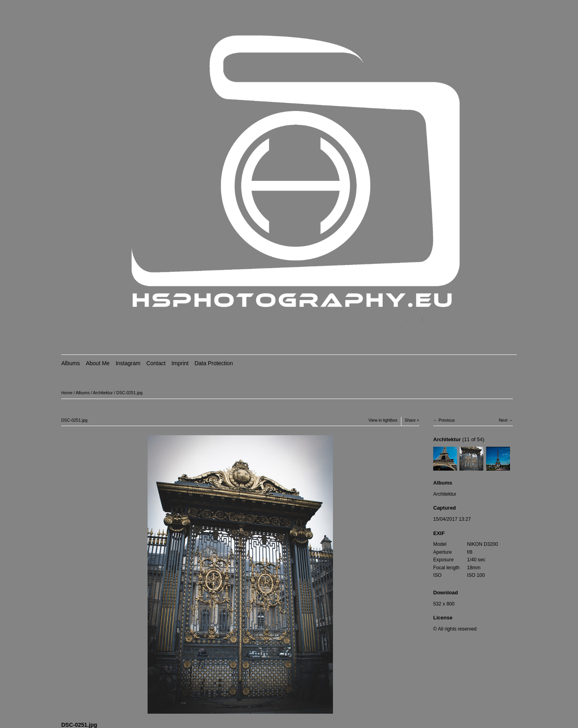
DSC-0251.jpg (129, 393)
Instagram (128, 363)
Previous (447, 420)
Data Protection (214, 363)
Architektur (103, 393)
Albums (71, 363)
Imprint (180, 363)
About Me (98, 363)
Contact (156, 363)
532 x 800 (444, 604)
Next (503, 420)
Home (67, 393)
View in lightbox (383, 420)
